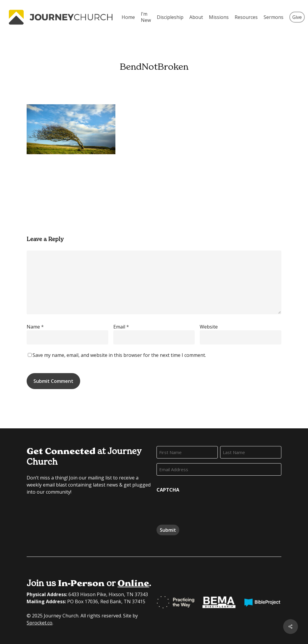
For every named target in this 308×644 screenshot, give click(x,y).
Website (209, 327)
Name (35, 327)
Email (121, 327)
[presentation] (201, 507)
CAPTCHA (168, 490)
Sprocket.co (39, 623)
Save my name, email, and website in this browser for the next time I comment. (119, 355)
